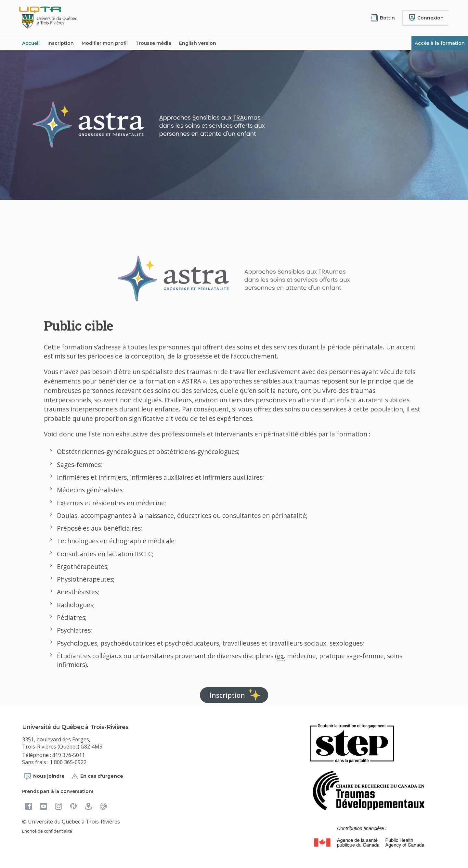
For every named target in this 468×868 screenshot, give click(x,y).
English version (198, 43)
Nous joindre (44, 776)
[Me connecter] (426, 18)
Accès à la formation (440, 43)
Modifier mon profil (105, 43)
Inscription (61, 43)
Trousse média (153, 43)
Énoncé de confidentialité (47, 831)
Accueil (31, 43)
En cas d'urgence (97, 776)
